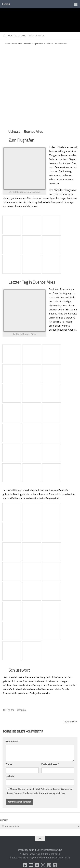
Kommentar (13, 741)
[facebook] (25, 865)
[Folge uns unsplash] (55, 865)
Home (6, 4)
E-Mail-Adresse (50, 764)
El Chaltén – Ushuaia (14, 710)
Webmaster (45, 858)
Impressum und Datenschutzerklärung (40, 850)
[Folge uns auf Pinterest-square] (49, 865)
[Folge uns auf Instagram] (43, 865)
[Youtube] (31, 865)
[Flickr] (37, 865)
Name (10, 764)
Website (10, 776)
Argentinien (71, 722)
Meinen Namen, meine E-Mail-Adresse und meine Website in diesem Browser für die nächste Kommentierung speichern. (39, 791)
